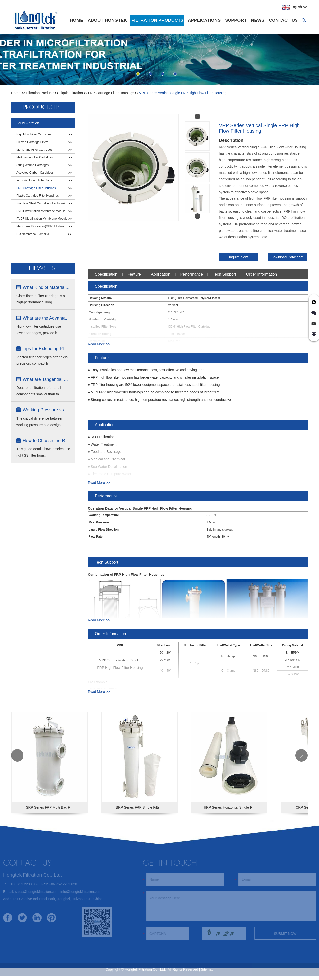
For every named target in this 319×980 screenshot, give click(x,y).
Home (76, 20)
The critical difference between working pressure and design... (40, 422)
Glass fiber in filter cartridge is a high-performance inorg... (41, 299)
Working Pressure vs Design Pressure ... (46, 410)
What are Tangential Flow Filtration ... (46, 379)
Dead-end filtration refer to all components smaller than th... (39, 391)
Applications (204, 20)
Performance (192, 274)
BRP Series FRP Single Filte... (139, 807)
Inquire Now (239, 257)
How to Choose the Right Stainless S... (46, 441)
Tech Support (224, 274)
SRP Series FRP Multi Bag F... (49, 807)
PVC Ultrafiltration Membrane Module (41, 211)
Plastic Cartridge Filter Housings (37, 196)
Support (236, 20)
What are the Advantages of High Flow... (46, 318)
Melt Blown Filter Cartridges (34, 157)
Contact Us (283, 20)
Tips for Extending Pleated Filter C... (46, 349)
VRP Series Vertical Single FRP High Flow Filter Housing (183, 93)
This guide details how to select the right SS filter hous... (43, 452)
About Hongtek (107, 20)
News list (43, 268)
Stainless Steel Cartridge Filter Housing (42, 203)
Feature (134, 274)
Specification (106, 274)
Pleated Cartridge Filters (32, 142)
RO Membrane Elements (33, 234)
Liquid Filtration (71, 93)
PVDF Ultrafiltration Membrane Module (42, 219)
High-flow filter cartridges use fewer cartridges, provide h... (39, 330)
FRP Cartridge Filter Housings (111, 93)
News (258, 20)
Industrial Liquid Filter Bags (34, 180)
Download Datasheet (287, 257)
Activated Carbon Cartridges (35, 173)
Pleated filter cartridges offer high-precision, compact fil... (42, 360)
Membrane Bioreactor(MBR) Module (40, 226)
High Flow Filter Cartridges (34, 134)
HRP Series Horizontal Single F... (229, 807)
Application (160, 274)
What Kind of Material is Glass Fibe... (46, 287)
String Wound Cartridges (33, 165)
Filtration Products (157, 20)
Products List (43, 107)
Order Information (262, 274)
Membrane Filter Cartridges (34, 150)
